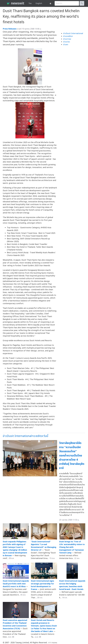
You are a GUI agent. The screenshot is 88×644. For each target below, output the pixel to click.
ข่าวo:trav (67, 39)
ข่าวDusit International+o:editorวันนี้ (25, 436)
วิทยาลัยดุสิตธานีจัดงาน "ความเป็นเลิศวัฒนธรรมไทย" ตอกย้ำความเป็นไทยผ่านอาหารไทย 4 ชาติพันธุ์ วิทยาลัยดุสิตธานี (72, 456)
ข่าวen (66, 45)
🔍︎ (82, 3)
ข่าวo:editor (68, 36)
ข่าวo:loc (67, 42)
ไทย (30, 3)
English (39, 3)
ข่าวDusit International (73, 33)
